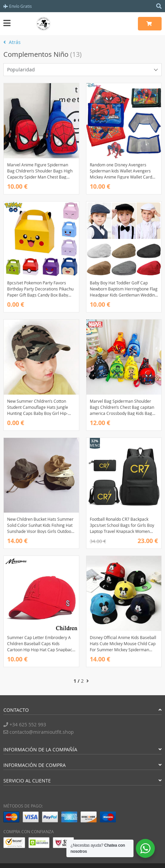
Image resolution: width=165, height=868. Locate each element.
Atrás (12, 42)
